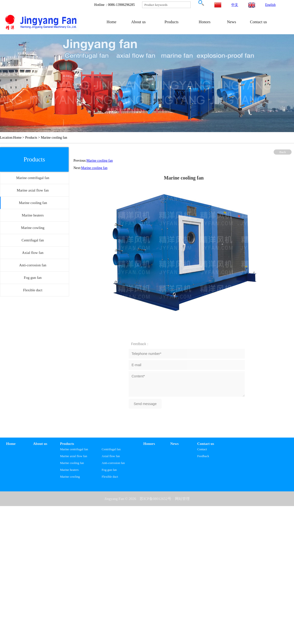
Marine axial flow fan (74, 456)
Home (111, 22)
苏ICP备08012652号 (155, 499)
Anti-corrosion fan (113, 463)
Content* (187, 384)
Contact (202, 449)
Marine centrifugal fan (74, 449)
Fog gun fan (109, 470)
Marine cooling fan (100, 161)
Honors (205, 22)
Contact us (258, 22)
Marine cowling (70, 477)
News (231, 22)
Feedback (203, 456)
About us (138, 22)
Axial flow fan (111, 456)
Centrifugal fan (111, 449)
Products (171, 22)
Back (283, 152)
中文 (235, 5)
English (270, 5)
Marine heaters (69, 470)
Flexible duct (110, 477)
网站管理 (182, 499)
